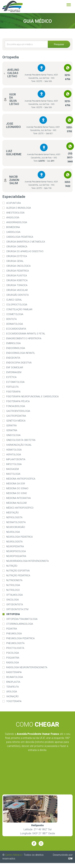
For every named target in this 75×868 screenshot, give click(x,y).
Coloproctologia (17, 305)
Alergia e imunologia (19, 208)
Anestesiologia (15, 213)
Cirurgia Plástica (17, 276)
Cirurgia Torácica (17, 285)
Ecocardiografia (16, 329)
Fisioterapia (13, 392)
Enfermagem (14, 372)
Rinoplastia (13, 682)
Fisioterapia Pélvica (18, 401)
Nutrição (12, 566)
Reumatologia (15, 677)
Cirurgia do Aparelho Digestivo (25, 251)
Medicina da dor (16, 484)
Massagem (13, 469)
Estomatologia (15, 382)
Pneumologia (14, 634)
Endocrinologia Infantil (21, 353)
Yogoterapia (14, 701)
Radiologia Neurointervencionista (27, 667)
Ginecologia (13, 435)
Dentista (11, 319)
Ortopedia (13, 614)
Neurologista (14, 542)
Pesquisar (59, 44)
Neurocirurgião (16, 527)
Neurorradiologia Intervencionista (27, 561)
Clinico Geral (14, 300)
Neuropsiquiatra (16, 556)
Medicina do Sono (17, 493)
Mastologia (13, 474)
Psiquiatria (13, 658)
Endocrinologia (16, 348)
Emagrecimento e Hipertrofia (24, 339)
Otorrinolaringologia (20, 624)
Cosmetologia (15, 314)
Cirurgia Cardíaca (17, 247)
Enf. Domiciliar (15, 368)
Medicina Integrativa (19, 498)
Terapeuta (13, 687)
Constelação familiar (19, 310)
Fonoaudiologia (16, 406)
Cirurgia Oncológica (18, 266)
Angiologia (13, 218)
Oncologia (13, 600)
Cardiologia (13, 232)
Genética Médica (16, 421)
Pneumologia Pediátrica (20, 638)
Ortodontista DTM (17, 609)
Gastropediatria (16, 416)
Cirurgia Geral (15, 261)
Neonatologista (16, 522)
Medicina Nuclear (17, 503)
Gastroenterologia (18, 411)
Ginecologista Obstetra (21, 440)
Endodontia (13, 358)
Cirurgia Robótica (17, 280)
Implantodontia (16, 459)
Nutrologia (13, 585)
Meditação (13, 513)
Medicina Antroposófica (21, 479)
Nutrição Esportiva (18, 571)
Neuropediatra (15, 547)
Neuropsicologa (16, 551)
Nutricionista (14, 580)
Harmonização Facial (19, 445)
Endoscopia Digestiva (19, 363)
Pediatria (12, 629)
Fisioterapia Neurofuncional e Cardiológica (32, 397)
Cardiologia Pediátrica (20, 237)
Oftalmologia (15, 595)
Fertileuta (12, 387)
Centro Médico (13, 855)
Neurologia (13, 532)
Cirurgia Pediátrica (18, 271)
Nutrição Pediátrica (18, 576)
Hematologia (14, 450)
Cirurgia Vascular (17, 290)
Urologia (12, 692)
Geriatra (11, 426)
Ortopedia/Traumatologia (22, 619)
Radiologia (13, 663)
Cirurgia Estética (17, 256)
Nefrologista (14, 518)
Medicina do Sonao (17, 489)
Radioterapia (14, 672)
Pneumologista (15, 643)
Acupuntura (14, 203)
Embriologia (13, 343)
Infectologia (14, 464)
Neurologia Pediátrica (19, 537)
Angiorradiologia (17, 222)
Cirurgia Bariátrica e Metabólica (26, 242)
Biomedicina (13, 227)
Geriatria (12, 430)
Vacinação (12, 697)
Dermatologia (15, 324)
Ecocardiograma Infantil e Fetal (26, 334)
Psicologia (13, 653)
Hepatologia (14, 455)
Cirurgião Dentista (17, 295)
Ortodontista (15, 605)
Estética (11, 377)
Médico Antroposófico (20, 508)
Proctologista (15, 648)
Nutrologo (13, 590)
